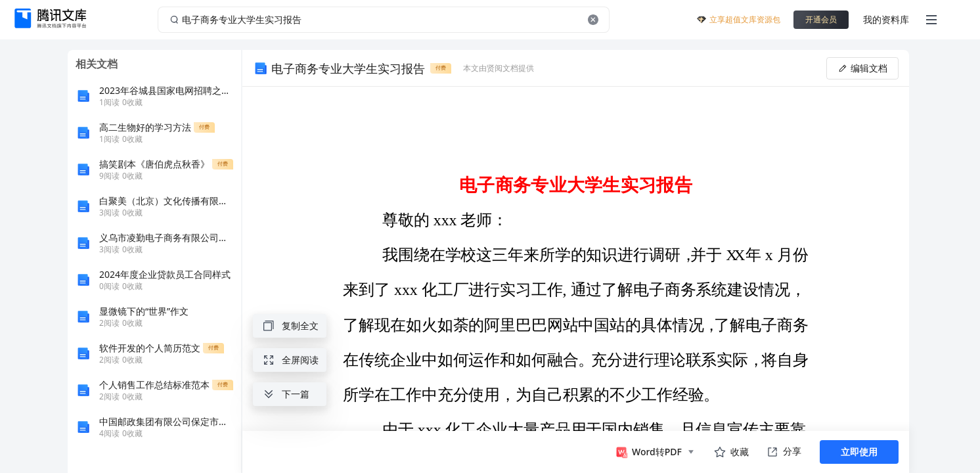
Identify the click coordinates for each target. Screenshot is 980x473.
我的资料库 (886, 19)
